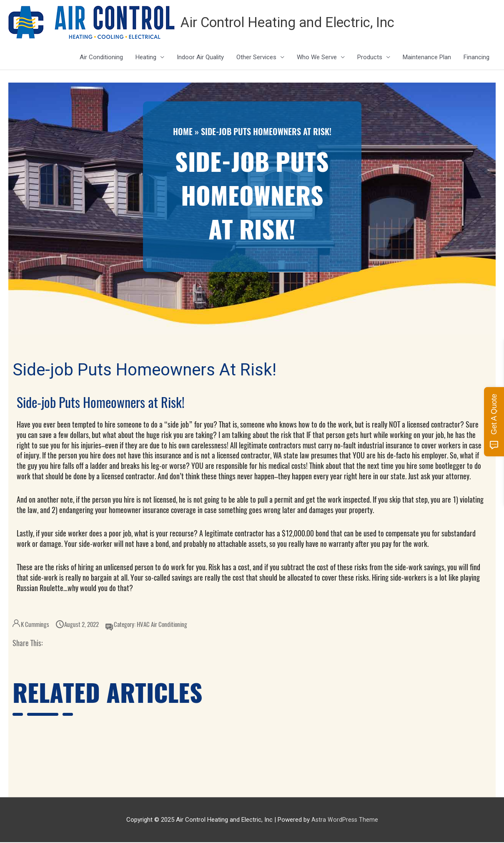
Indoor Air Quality (200, 58)
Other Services (256, 58)
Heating (146, 58)
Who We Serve (317, 58)
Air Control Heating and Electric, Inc (298, 23)
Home (183, 132)
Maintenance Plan (427, 58)
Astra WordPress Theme (345, 820)
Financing (476, 58)
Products (370, 58)
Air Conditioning (101, 58)
